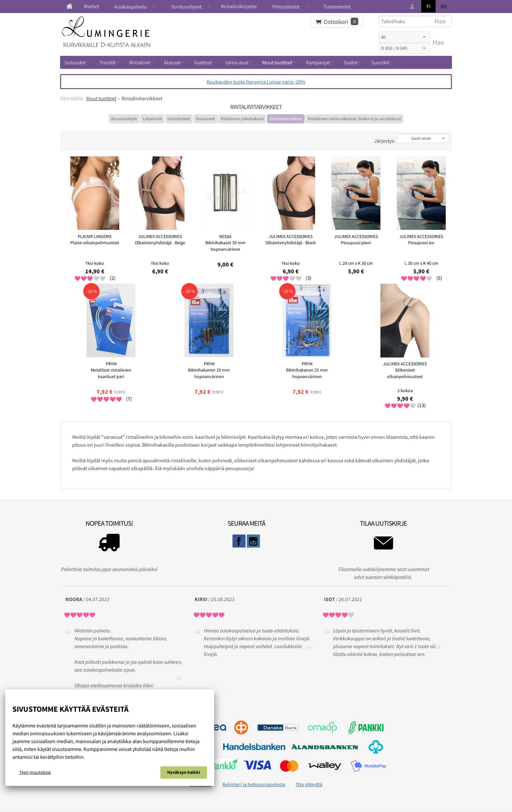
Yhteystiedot (286, 7)
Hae (438, 42)
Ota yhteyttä (309, 784)
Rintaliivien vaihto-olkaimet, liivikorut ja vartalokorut (354, 119)
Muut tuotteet (277, 62)
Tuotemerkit (337, 7)
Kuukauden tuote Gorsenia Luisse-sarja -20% (256, 82)
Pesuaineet (205, 119)
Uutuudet (75, 62)
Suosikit (380, 62)
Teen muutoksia (35, 772)
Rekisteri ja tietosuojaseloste (254, 784)
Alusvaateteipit (124, 119)
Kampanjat (318, 62)
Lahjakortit (152, 119)
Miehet (91, 6)
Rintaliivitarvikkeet (286, 119)
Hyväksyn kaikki (184, 772)
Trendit (108, 62)
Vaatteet (203, 62)
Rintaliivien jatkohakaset (242, 119)
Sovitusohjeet (186, 7)
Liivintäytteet (179, 119)
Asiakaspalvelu (131, 7)
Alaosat (172, 62)
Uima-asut (237, 62)
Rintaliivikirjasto (239, 6)
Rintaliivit (140, 62)
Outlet (351, 62)
